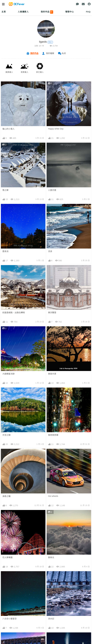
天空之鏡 (6, 435)
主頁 (4, 12)
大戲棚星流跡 (8, 374)
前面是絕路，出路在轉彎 (14, 313)
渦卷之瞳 (6, 496)
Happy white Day (56, 129)
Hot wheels (53, 496)
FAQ (88, 12)
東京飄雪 (52, 313)
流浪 (50, 251)
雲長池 (5, 251)
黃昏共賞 (52, 374)
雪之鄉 (5, 190)
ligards (43, 42)
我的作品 (47, 12)
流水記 (51, 619)
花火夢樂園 (7, 557)
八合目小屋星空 (9, 619)
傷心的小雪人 (8, 129)
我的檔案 (50, 53)
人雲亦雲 (52, 190)
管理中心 (70, 12)
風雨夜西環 (53, 435)
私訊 (64, 53)
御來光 (51, 557)
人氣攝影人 (23, 12)
